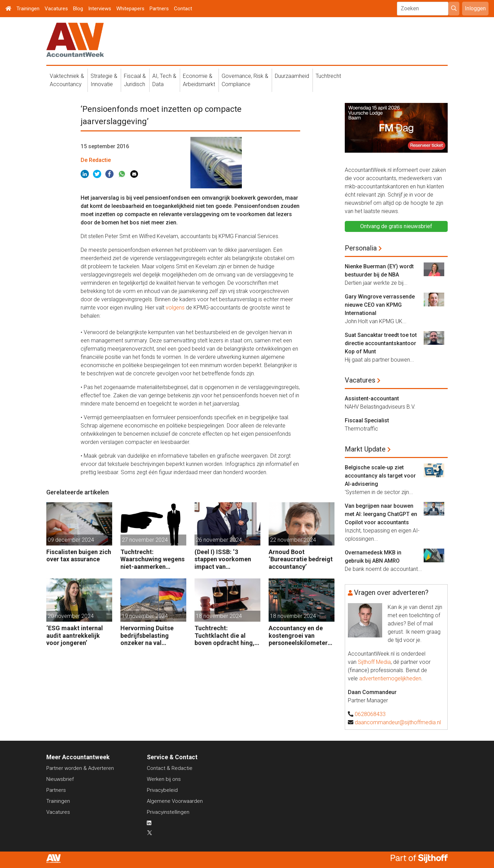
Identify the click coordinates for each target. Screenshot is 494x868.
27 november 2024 (145, 540)
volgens (175, 308)
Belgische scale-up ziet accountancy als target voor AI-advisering (380, 476)
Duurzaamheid (292, 76)
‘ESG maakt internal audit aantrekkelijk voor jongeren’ (75, 635)
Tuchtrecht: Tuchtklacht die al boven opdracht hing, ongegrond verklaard (225, 636)
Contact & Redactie (170, 768)
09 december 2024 (71, 540)
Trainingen (28, 9)
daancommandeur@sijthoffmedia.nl (398, 722)
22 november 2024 (293, 540)
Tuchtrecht (328, 76)
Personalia (361, 248)
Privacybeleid (162, 790)
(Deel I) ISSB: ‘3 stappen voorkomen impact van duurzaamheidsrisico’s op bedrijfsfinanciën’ (226, 559)
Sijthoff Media (374, 662)
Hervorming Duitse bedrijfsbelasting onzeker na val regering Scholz (147, 636)
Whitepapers (130, 9)
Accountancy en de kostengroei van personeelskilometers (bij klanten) (300, 636)
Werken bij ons (164, 779)
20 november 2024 (71, 616)
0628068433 (370, 714)
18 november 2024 (219, 616)
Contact (183, 9)
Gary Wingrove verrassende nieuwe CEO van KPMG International (380, 305)
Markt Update (365, 449)
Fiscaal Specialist (367, 420)
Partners (159, 9)
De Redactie (96, 160)
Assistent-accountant (372, 398)
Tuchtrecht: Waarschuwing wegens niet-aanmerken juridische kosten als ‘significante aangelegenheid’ (152, 559)
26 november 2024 (219, 540)
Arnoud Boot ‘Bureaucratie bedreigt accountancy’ (301, 559)
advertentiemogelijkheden (390, 678)
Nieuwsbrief (60, 779)
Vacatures (56, 9)
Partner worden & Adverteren (80, 768)
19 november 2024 (145, 616)
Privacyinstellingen (168, 812)
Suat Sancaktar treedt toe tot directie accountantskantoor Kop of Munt (381, 343)
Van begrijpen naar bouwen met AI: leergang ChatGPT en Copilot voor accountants (381, 514)
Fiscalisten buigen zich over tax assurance (79, 556)
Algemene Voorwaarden (175, 801)
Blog (78, 9)
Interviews (100, 9)
